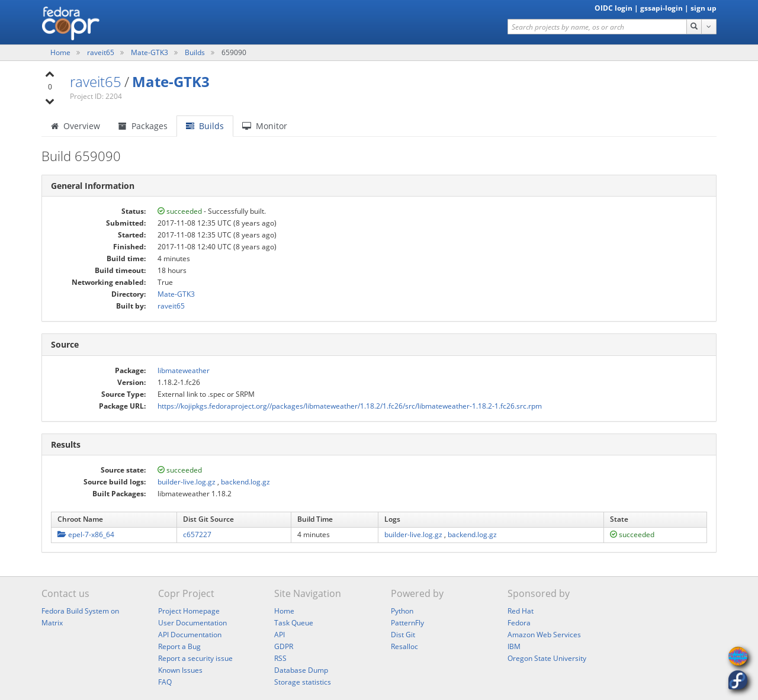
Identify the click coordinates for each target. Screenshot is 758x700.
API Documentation (190, 635)
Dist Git (403, 635)
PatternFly (407, 623)
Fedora (519, 623)
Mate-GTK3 (150, 52)
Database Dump (301, 670)
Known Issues (180, 670)
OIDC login (614, 8)
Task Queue (294, 623)
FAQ (165, 682)
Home (61, 52)
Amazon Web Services (544, 635)
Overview (76, 126)
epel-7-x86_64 (86, 534)
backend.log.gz (245, 482)
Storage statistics (303, 682)
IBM (514, 646)
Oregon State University (547, 658)
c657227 (197, 534)
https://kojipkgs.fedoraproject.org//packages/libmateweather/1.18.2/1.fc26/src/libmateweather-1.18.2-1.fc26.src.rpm (350, 406)
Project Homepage (189, 611)
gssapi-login (661, 8)
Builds (195, 52)
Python (402, 611)
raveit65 (102, 52)
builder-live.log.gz (187, 482)
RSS (280, 658)
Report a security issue (195, 658)
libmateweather (184, 370)
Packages (143, 126)
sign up (704, 8)
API (280, 635)
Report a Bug (179, 646)
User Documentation (192, 623)
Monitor (265, 126)
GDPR (284, 646)
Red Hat (521, 611)
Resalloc (404, 646)
